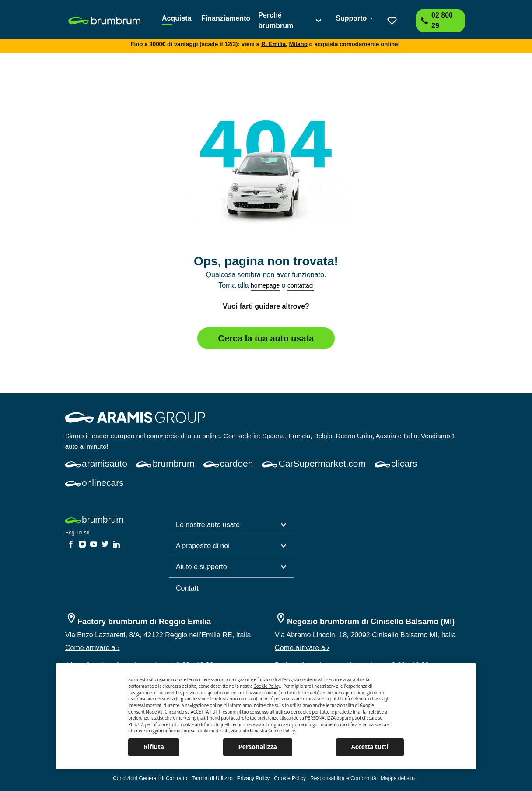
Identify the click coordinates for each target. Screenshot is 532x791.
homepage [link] (265, 285)
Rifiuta (154, 747)
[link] (110, 21)
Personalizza (258, 747)
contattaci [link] (301, 285)
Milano (298, 44)
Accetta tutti (370, 747)
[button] (231, 525)
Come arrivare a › (92, 648)
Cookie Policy (267, 686)
